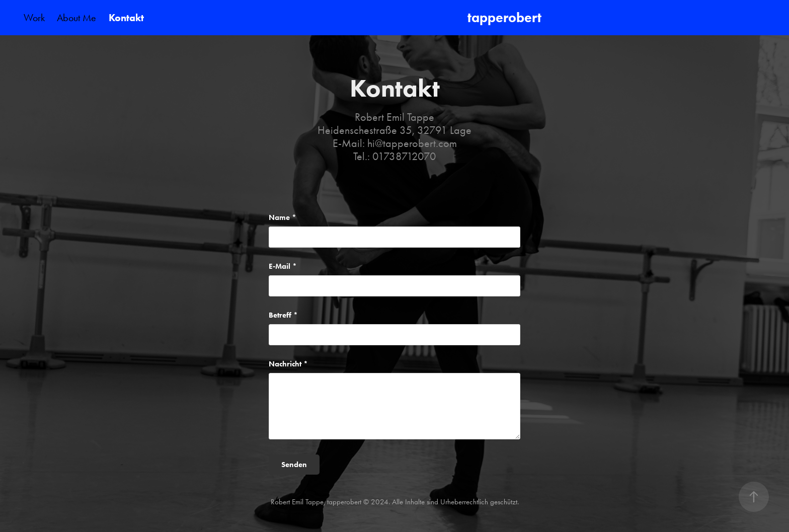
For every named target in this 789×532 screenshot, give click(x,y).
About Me (76, 18)
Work (34, 18)
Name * (283, 218)
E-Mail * (283, 267)
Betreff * (283, 315)
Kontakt (126, 18)
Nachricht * (288, 364)
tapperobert (506, 17)
